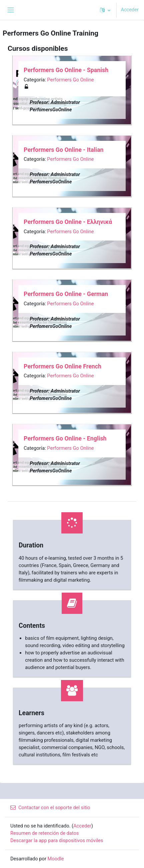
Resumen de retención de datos (44, 833)
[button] (105, 10)
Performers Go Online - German (66, 294)
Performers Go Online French (62, 366)
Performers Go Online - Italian (64, 150)
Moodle (56, 859)
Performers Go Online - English (65, 438)
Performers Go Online (70, 80)
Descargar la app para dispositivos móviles (57, 840)
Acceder (130, 10)
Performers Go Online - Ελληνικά (68, 222)
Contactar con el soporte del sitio (50, 808)
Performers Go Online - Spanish (66, 70)
